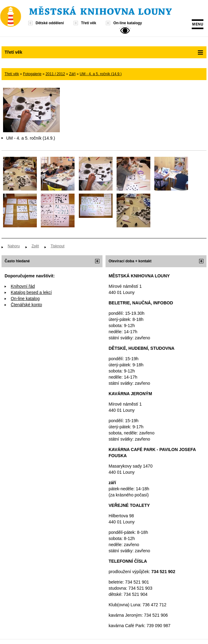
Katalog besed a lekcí (31, 292)
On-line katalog (25, 299)
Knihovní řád (23, 286)
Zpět (35, 246)
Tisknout (58, 246)
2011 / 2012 (55, 74)
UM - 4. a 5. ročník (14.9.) (101, 74)
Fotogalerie (32, 74)
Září (72, 74)
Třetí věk (89, 23)
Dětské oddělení (50, 23)
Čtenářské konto (26, 305)
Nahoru (14, 246)
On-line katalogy (127, 23)
